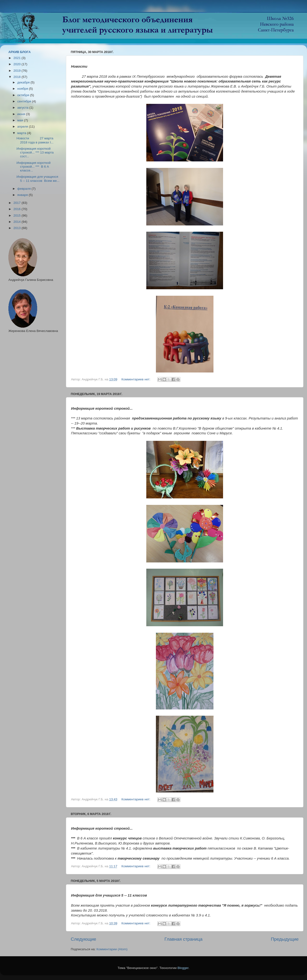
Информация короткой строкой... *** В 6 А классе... (34, 167)
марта (22, 133)
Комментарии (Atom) (112, 949)
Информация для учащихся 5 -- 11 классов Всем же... (38, 179)
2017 (18, 203)
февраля (24, 189)
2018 (18, 77)
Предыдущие (285, 939)
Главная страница (184, 939)
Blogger (183, 968)
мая (21, 120)
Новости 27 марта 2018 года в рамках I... (35, 140)
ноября (23, 89)
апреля (23, 127)
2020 (18, 64)
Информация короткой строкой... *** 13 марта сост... (35, 152)
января (23, 195)
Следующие (83, 939)
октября (24, 95)
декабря (24, 82)
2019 (18, 71)
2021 (18, 58)
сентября (25, 101)
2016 (18, 209)
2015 (18, 215)
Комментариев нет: (136, 379)
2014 (18, 222)
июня (22, 114)
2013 (18, 228)
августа (23, 108)
